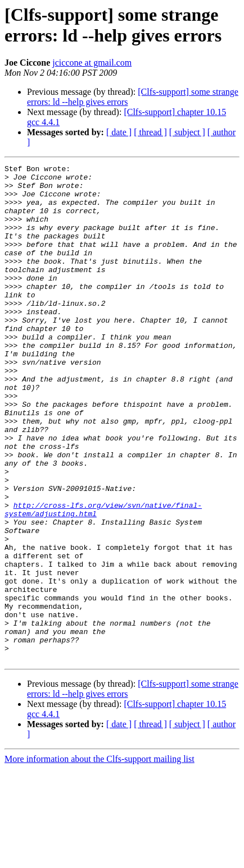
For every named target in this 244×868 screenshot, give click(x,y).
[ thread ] (150, 132)
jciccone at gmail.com (92, 63)
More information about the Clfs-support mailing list (100, 858)
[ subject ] (187, 132)
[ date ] (119, 132)
